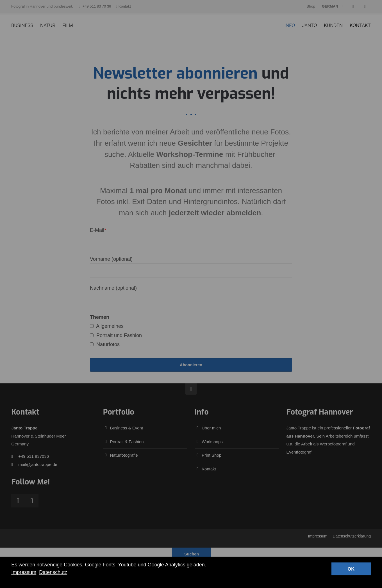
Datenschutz (53, 572)
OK (351, 569)
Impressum (24, 572)
